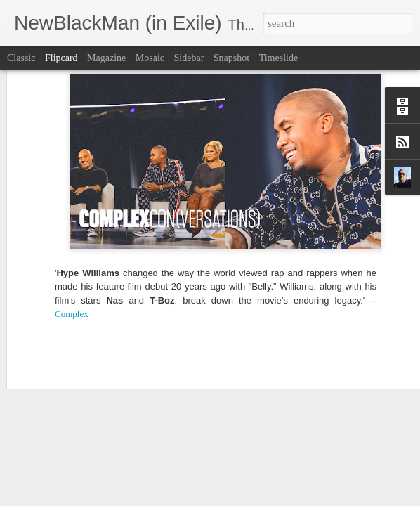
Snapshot (231, 58)
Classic (21, 58)
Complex (72, 225)
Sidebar (189, 58)
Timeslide (279, 58)
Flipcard (61, 58)
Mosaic (150, 58)
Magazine (106, 58)
